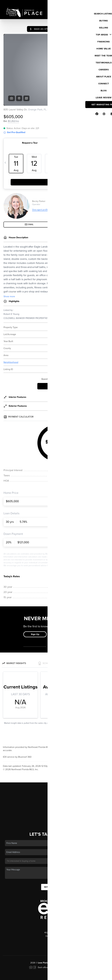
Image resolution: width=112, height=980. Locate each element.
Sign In (101, 3)
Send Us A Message (56, 865)
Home (56, 771)
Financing (56, 788)
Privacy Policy (68, 976)
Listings (56, 775)
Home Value (56, 792)
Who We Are (56, 796)
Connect (56, 800)
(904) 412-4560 (56, 918)
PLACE (79, 940)
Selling (56, 783)
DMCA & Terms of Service (88, 976)
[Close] (105, 948)
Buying (56, 779)
